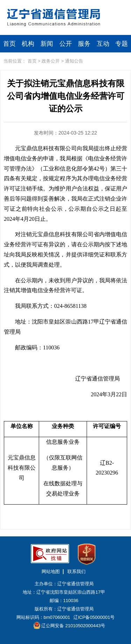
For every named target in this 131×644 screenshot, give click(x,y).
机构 (28, 44)
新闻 (47, 44)
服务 (84, 44)
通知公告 (74, 61)
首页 (9, 44)
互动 (103, 44)
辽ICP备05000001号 (94, 617)
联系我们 (77, 571)
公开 (66, 44)
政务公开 (51, 61)
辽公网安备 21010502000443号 (69, 625)
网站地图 (51, 571)
